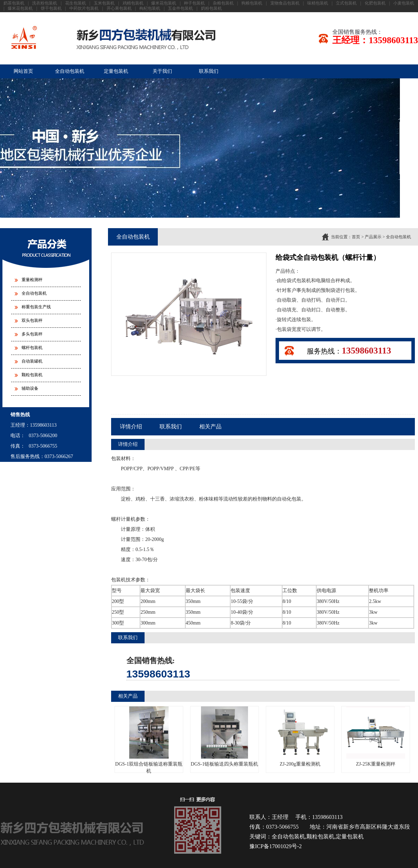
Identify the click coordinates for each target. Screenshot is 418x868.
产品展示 (373, 237)
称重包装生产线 (36, 307)
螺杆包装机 (32, 348)
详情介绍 (131, 427)
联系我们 (209, 71)
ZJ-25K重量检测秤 (376, 737)
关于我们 (162, 71)
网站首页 (23, 71)
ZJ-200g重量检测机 (300, 737)
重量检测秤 (32, 280)
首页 (356, 237)
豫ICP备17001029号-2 (276, 846)
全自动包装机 (70, 71)
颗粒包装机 (32, 375)
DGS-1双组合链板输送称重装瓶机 (149, 740)
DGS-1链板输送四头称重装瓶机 (225, 737)
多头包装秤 (32, 334)
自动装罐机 (32, 361)
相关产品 (210, 427)
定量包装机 (116, 71)
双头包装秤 (32, 320)
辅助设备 (30, 388)
